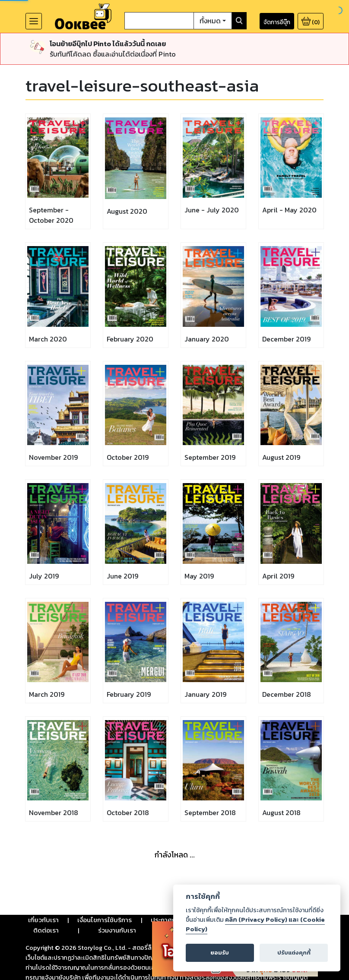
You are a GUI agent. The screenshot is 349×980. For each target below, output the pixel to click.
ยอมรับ (220, 953)
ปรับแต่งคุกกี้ (294, 953)
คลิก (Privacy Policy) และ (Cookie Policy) (255, 924)
